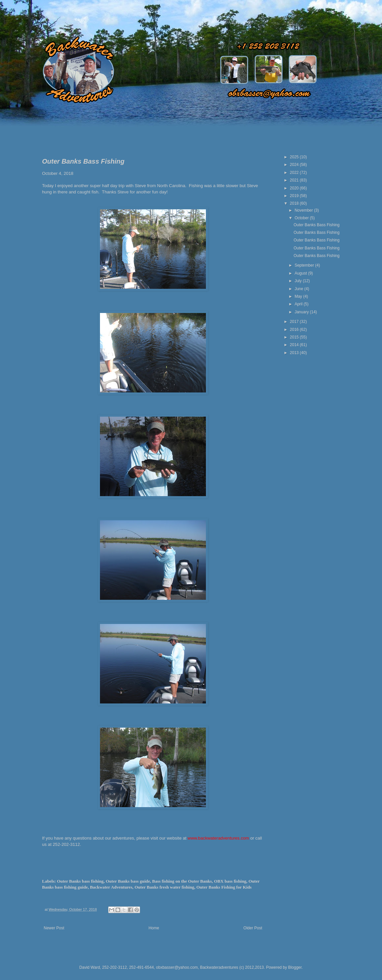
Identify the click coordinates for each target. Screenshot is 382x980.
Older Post (253, 928)
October (302, 218)
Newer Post (54, 928)
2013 (295, 353)
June (299, 289)
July (299, 281)
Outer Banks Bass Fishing (317, 225)
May (299, 296)
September (305, 265)
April (299, 304)
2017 (295, 322)
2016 (295, 330)
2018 (295, 203)
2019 (295, 196)
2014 (295, 345)
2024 (295, 165)
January (302, 312)
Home (154, 928)
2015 (295, 337)
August (301, 273)
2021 (295, 180)
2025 (295, 157)
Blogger (295, 967)
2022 (295, 173)
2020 (295, 188)
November (304, 210)
